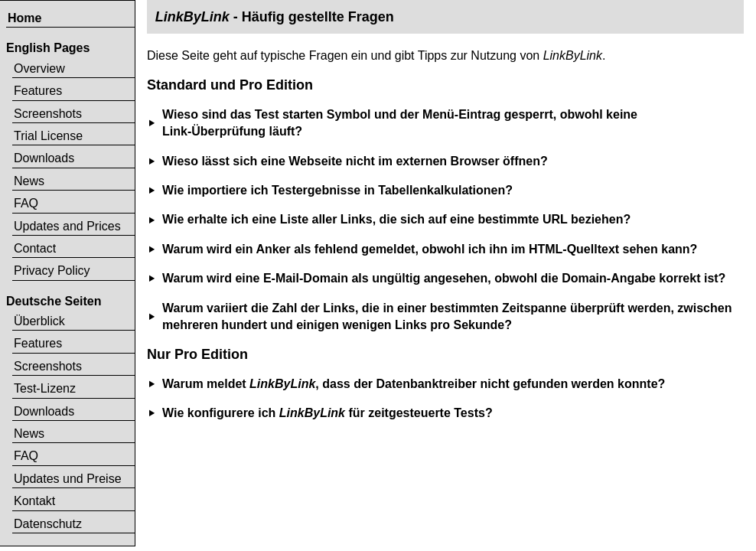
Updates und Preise (68, 479)
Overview (39, 68)
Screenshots (48, 114)
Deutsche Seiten (54, 301)
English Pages (48, 48)
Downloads (44, 158)
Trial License (48, 136)
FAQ (26, 203)
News (29, 181)
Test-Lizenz (45, 388)
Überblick (39, 321)
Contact (35, 248)
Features (38, 91)
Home (24, 18)
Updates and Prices (67, 226)
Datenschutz (48, 524)
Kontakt (34, 501)
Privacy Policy (52, 271)
